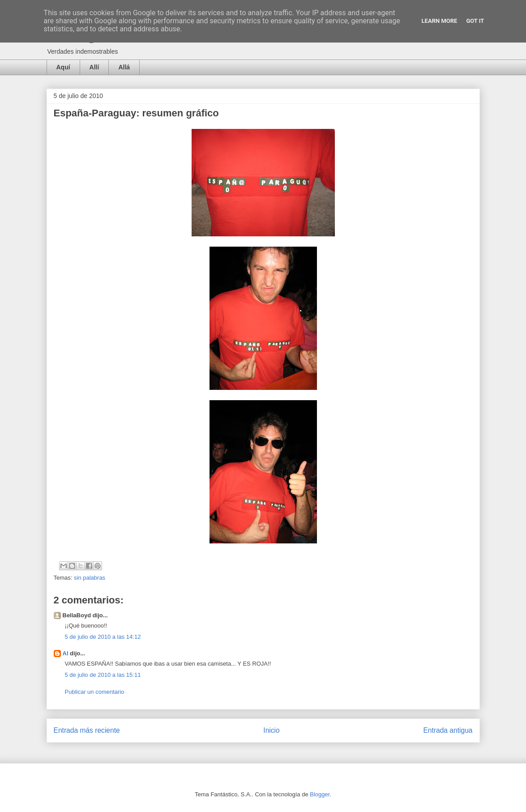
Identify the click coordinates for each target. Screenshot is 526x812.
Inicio (271, 730)
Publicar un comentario (95, 692)
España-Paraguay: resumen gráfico (136, 113)
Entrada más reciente (87, 730)
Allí (94, 67)
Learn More (440, 21)
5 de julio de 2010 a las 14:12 (103, 637)
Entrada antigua (448, 730)
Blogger (320, 794)
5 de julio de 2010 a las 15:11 (103, 675)
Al (66, 653)
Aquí (63, 67)
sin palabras (90, 578)
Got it (475, 21)
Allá (124, 67)
